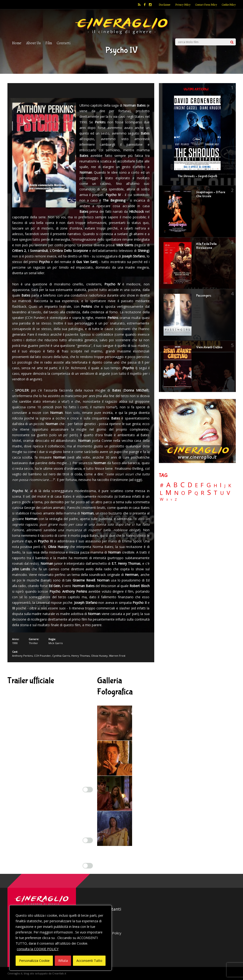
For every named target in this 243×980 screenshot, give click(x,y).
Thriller (33, 643)
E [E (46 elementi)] (196, 485)
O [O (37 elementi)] (183, 493)
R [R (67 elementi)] (203, 493)
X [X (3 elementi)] (167, 500)
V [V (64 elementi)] (228, 493)
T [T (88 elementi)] (216, 493)
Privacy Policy (183, 5)
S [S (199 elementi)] (209, 492)
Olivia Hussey (99, 656)
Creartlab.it (59, 973)
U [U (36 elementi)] (222, 493)
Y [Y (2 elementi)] (171, 500)
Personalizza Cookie (34, 961)
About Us (33, 43)
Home (17, 43)
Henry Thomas (80, 656)
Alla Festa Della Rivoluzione (206, 246)
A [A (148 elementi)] (168, 485)
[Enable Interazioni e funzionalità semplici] (88, 790)
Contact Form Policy (206, 5)
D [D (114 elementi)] (190, 485)
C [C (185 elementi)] (183, 485)
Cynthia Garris (61, 656)
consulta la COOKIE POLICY (38, 949)
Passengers (204, 296)
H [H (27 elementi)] (215, 485)
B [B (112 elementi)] (175, 485)
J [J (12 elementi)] (225, 486)
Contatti (63, 43)
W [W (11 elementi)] (162, 499)
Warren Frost (117, 656)
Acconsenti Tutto (89, 961)
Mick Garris (56, 643)
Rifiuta (63, 961)
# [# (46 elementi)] (162, 485)
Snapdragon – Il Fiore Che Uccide (211, 194)
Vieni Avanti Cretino (209, 347)
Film (49, 43)
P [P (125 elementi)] (190, 492)
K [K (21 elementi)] (230, 485)
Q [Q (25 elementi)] (196, 493)
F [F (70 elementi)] (202, 485)
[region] (61, 938)
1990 (15, 643)
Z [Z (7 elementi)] (176, 499)
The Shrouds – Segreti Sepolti (197, 176)
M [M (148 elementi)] (168, 492)
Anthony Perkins (22, 656)
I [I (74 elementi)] (221, 485)
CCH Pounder (42, 656)
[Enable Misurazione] (88, 840)
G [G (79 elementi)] (209, 485)
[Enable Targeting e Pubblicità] (88, 866)
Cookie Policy (229, 5)
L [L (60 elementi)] (161, 493)
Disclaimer (165, 5)
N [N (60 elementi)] (176, 493)
